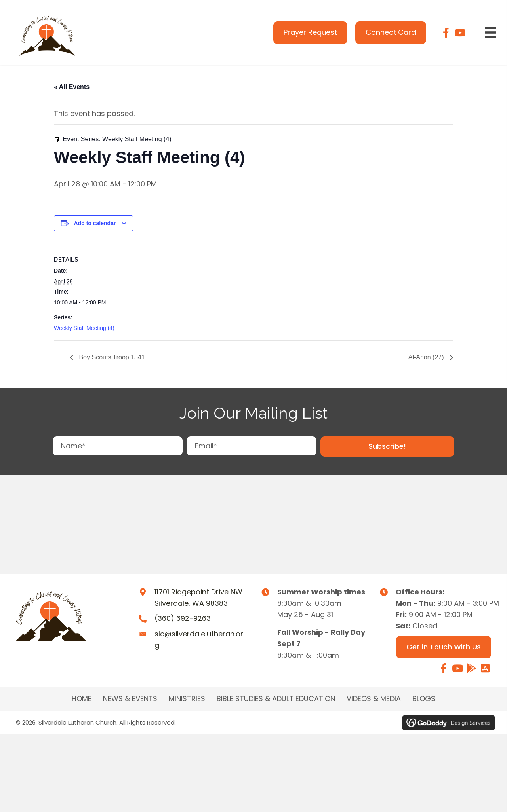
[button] (387, 447)
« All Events (72, 87)
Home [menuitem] (82, 699)
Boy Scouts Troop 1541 (111, 357)
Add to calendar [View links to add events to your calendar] (95, 223)
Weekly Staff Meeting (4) (84, 328)
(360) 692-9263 (183, 618)
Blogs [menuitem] (424, 699)
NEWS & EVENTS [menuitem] (130, 699)
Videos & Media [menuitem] (374, 699)
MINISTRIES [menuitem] (187, 699)
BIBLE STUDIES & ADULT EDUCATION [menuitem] (276, 699)
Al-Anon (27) (427, 357)
